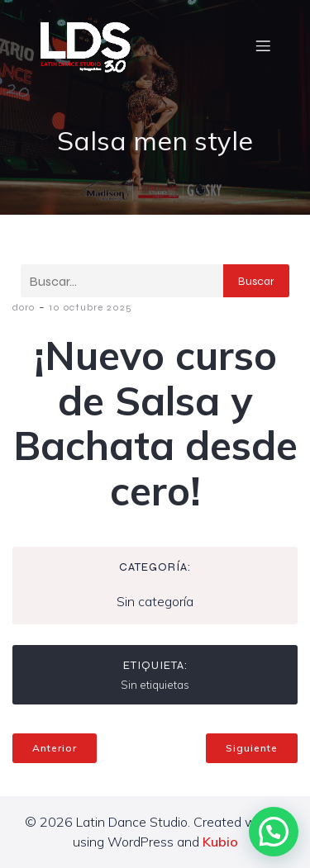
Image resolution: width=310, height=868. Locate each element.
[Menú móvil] (263, 45)
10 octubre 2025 (91, 307)
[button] (274, 832)
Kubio (220, 842)
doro (24, 307)
